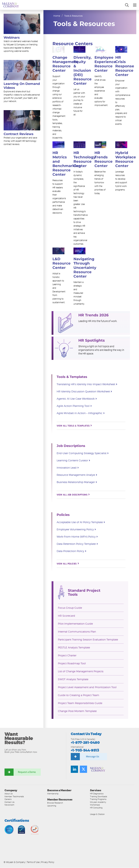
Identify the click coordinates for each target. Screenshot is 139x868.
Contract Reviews (19, 134)
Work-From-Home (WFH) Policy (77, 537)
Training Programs (98, 799)
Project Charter (67, 656)
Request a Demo (27, 772)
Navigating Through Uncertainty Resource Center (85, 268)
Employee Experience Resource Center (105, 64)
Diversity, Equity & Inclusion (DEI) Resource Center (83, 71)
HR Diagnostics (97, 794)
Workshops (95, 805)
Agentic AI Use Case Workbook (77, 399)
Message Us (93, 757)
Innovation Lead (68, 468)
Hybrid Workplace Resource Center (126, 159)
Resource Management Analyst (77, 475)
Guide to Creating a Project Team (79, 695)
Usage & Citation (97, 814)
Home (57, 16)
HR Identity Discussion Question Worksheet (84, 392)
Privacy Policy (48, 862)
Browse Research (55, 803)
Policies (63, 515)
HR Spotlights (92, 341)
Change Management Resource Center (65, 64)
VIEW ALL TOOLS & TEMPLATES (74, 426)
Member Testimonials (14, 796)
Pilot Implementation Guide (75, 624)
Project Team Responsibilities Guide (80, 703)
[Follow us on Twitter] (83, 769)
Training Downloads (99, 796)
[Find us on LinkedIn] (74, 769)
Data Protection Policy (71, 551)
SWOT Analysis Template (73, 679)
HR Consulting (96, 808)
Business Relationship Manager (77, 482)
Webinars (12, 38)
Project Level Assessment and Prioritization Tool (87, 687)
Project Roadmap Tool (72, 664)
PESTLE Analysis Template (74, 648)
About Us (9, 794)
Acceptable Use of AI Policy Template (81, 523)
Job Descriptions (71, 446)
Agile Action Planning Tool (74, 406)
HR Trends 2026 (93, 315)
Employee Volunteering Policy (76, 530)
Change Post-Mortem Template (77, 711)
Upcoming (52, 806)
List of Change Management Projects (81, 671)
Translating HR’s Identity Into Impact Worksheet (87, 385)
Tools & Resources (73, 16)
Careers (8, 799)
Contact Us (10, 802)
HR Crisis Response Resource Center (125, 66)
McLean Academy (98, 802)
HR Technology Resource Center (85, 159)
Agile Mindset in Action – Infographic (81, 414)
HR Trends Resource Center (104, 159)
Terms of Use (33, 862)
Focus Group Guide (70, 608)
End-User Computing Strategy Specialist (83, 454)
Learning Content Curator (73, 461)
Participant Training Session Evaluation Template (88, 640)
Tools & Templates (72, 377)
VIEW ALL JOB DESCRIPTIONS (73, 495)
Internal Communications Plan (77, 632)
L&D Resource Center (62, 263)
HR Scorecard (67, 616)
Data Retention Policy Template (77, 544)
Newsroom (9, 805)
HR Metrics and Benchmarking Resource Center (67, 164)
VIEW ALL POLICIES (68, 564)
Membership (53, 794)
